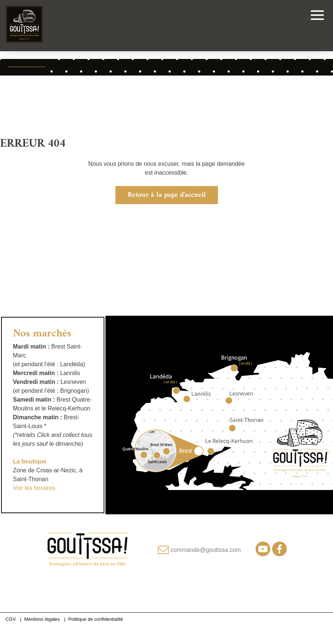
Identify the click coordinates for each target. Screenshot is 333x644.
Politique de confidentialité (96, 619)
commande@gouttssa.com (206, 550)
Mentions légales (42, 619)
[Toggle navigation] (317, 16)
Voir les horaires (34, 488)
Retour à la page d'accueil (167, 195)
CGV (11, 619)
